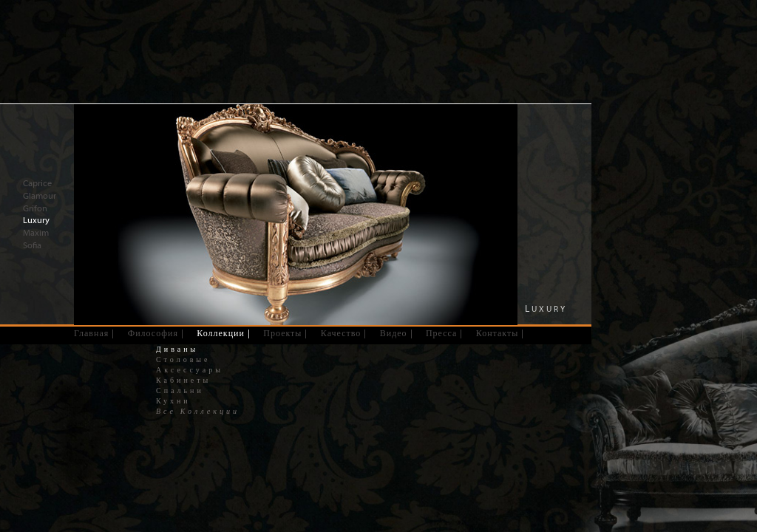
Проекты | (285, 333)
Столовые (183, 360)
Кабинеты (183, 381)
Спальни (180, 391)
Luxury (36, 220)
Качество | (344, 333)
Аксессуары (190, 370)
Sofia (32, 245)
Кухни (173, 401)
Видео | (397, 333)
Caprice (37, 183)
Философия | (156, 333)
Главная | (94, 333)
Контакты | (500, 333)
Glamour (40, 196)
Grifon (35, 208)
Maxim (36, 233)
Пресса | (444, 333)
